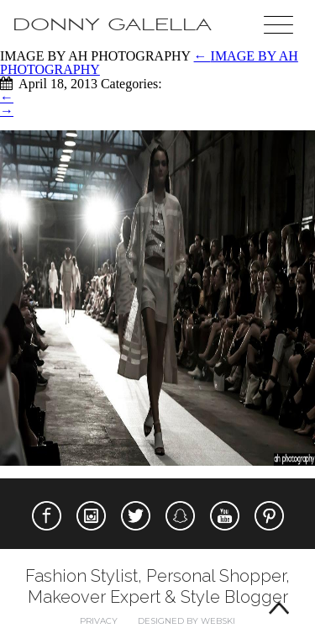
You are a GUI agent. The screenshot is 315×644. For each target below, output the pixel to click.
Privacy (99, 621)
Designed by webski (186, 621)
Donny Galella (112, 25)
